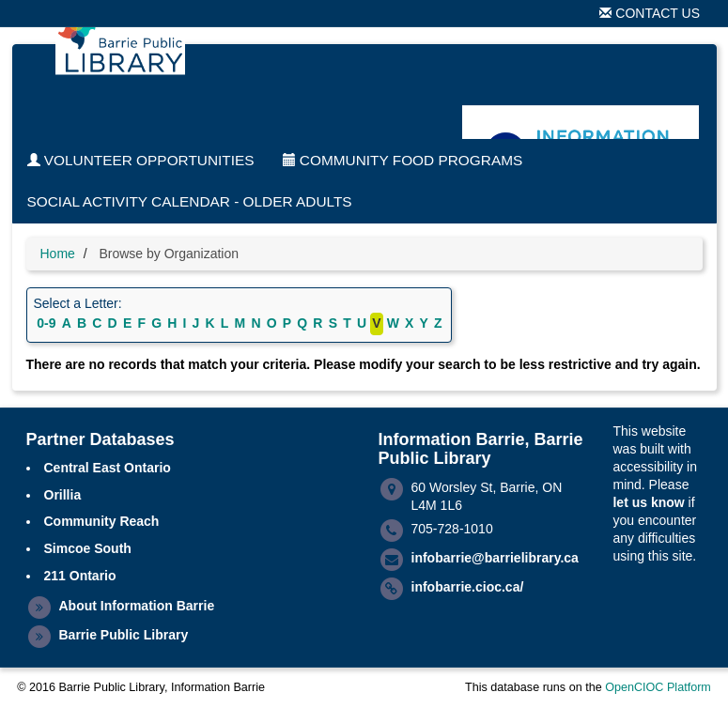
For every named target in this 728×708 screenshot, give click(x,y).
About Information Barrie (137, 606)
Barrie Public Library (124, 635)
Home (58, 254)
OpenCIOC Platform (658, 687)
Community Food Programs (403, 160)
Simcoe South (88, 548)
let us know (648, 502)
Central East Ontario (108, 468)
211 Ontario (80, 576)
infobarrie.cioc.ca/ (468, 587)
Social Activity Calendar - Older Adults (190, 201)
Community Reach (102, 521)
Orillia (63, 495)
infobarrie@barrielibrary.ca (495, 558)
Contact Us (650, 13)
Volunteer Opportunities (141, 160)
